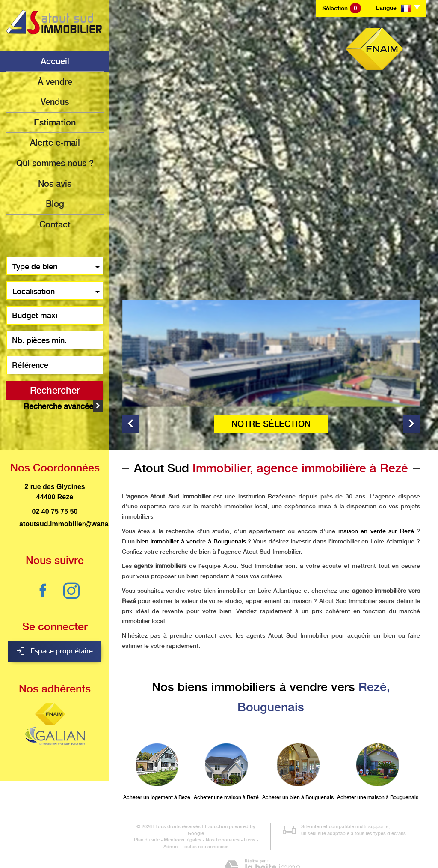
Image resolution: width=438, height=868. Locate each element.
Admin (170, 824)
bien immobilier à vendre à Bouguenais (191, 519)
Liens (250, 817)
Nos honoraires (223, 817)
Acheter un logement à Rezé (157, 775)
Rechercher (55, 388)
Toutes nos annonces (205, 824)
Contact (55, 222)
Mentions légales (183, 817)
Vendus (55, 101)
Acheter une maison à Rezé (226, 775)
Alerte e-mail (55, 142)
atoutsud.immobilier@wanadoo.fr (74, 501)
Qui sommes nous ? (55, 162)
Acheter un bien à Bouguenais (298, 775)
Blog (55, 202)
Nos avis (55, 182)
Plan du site (147, 817)
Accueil (55, 61)
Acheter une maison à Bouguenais (378, 775)
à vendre (55, 81)
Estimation (55, 122)
